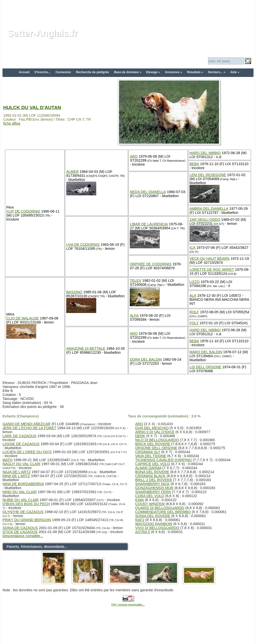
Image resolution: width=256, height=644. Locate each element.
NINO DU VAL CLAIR (20, 492)
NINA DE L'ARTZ (16, 476)
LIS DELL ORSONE (205, 367)
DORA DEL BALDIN (146, 359)
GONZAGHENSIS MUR (154, 488)
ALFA (134, 316)
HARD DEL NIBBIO (205, 153)
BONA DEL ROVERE (152, 472)
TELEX (135, 281)
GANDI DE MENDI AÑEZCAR (26, 424)
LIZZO (195, 282)
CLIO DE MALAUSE (22, 318)
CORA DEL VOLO (150, 496)
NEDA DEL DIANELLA (148, 192)
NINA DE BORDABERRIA (23, 484)
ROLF (194, 312)
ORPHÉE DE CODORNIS (150, 264)
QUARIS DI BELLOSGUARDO (160, 508)
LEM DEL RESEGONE (208, 175)
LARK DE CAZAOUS (19, 436)
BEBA (194, 164)
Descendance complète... (23, 536)
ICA (192, 248)
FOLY (194, 323)
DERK (140, 436)
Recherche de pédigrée (92, 72)
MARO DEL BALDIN (206, 352)
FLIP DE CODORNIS (23, 211)
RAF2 (140, 520)
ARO (134, 156)
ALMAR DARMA (148, 468)
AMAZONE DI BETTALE (86, 348)
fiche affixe (12, 123)
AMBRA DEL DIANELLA (209, 209)
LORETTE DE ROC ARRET (212, 270)
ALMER (72, 172)
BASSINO (74, 292)
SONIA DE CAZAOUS (20, 528)
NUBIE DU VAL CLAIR (21, 500)
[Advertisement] (128, 11)
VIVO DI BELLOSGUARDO (157, 528)
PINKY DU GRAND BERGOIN (27, 520)
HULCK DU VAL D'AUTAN (32, 108)
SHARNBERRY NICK (152, 484)
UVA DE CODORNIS (83, 245)
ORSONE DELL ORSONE (156, 448)
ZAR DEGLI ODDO (205, 220)
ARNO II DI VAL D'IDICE (155, 432)
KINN (139, 500)
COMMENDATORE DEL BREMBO (163, 512)
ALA (193, 296)
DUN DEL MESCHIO (152, 428)
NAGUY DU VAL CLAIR (21, 464)
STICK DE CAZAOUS (20, 532)
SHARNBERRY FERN (153, 492)
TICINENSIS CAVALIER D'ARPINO (163, 460)
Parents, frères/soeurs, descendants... (37, 547)
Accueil (24, 72)
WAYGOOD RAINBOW (154, 524)
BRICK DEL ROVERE (153, 444)
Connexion (63, 72)
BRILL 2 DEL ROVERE (154, 480)
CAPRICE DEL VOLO (153, 464)
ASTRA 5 (143, 532)
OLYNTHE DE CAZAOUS (23, 512)
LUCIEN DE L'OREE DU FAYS (27, 452)
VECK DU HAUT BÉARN (209, 259)
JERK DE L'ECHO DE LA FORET (29, 428)
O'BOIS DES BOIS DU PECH (26, 504)
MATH (7, 460)
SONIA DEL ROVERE (153, 516)
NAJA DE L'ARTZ (16, 472)
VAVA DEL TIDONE (151, 456)
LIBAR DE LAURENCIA (149, 224)
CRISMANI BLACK (150, 476)
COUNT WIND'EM (150, 504)
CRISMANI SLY (148, 452)
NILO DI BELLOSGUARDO (157, 440)
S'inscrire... (42, 72)
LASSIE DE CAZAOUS (21, 444)
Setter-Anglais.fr (42, 33)
